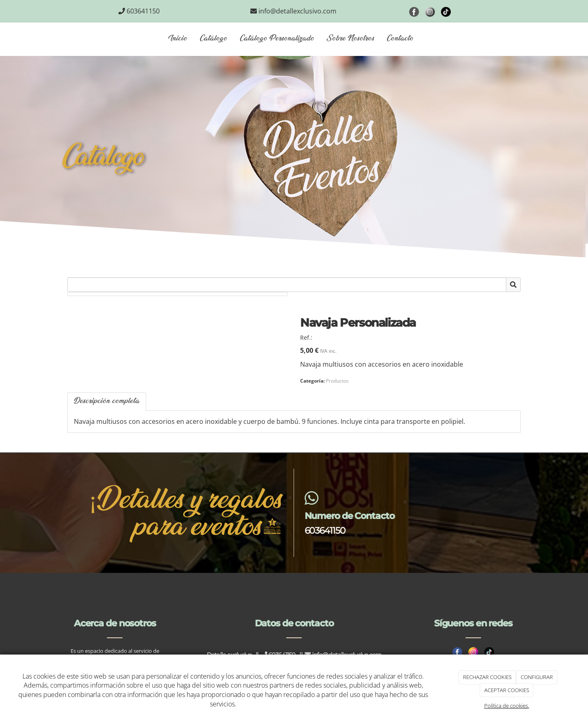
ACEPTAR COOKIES (507, 690)
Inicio (178, 39)
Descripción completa (107, 401)
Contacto (400, 39)
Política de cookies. (507, 706)
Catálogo (214, 39)
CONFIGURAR (537, 677)
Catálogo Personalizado (277, 39)
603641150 (325, 530)
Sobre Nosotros (351, 39)
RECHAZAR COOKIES (487, 677)
